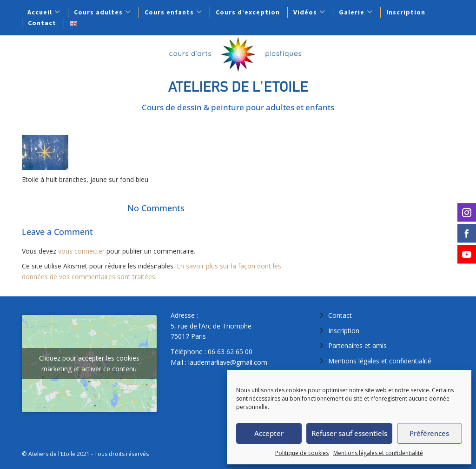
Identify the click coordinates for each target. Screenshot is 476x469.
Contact (42, 23)
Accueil (40, 12)
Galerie (352, 12)
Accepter (269, 433)
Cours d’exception (248, 12)
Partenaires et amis (357, 345)
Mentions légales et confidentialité (378, 453)
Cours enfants (169, 12)
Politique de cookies (302, 453)
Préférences (429, 433)
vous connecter (81, 251)
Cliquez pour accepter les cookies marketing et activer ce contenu (89, 363)
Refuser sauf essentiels (349, 433)
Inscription (406, 12)
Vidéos (305, 12)
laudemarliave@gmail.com (228, 362)
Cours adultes (98, 12)
